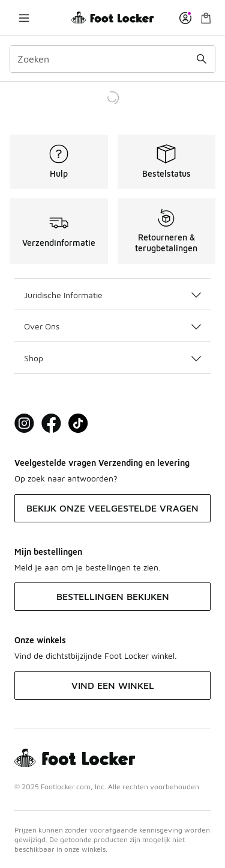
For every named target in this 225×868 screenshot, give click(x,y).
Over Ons (112, 326)
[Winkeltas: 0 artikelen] (206, 18)
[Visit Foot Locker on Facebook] (51, 423)
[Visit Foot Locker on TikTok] (78, 423)
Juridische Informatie (112, 295)
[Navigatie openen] (24, 18)
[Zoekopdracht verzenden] (202, 59)
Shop (112, 358)
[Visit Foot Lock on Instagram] (24, 423)
